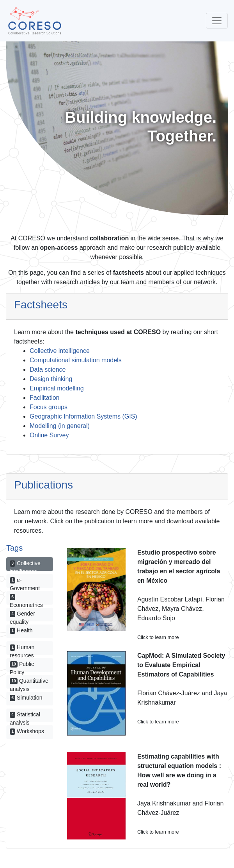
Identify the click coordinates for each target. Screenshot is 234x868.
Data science (48, 370)
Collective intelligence (60, 351)
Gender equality (22, 616)
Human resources (22, 650)
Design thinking (51, 379)
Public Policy (22, 666)
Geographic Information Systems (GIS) (83, 416)
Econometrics (26, 600)
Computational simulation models (76, 360)
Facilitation (44, 398)
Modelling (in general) (60, 426)
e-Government (25, 582)
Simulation (26, 698)
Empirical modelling (57, 388)
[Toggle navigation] (217, 21)
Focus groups (49, 407)
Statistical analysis (25, 717)
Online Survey (49, 435)
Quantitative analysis (29, 683)
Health (21, 630)
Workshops (27, 731)
